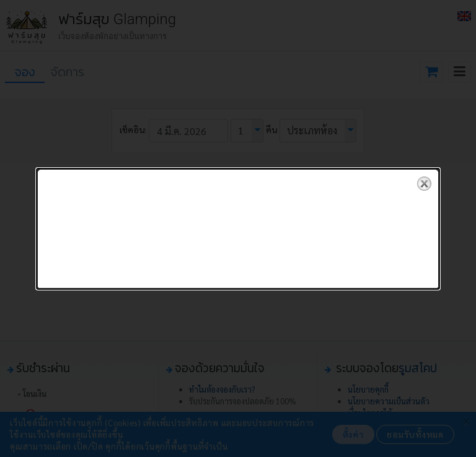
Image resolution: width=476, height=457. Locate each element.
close (424, 183)
